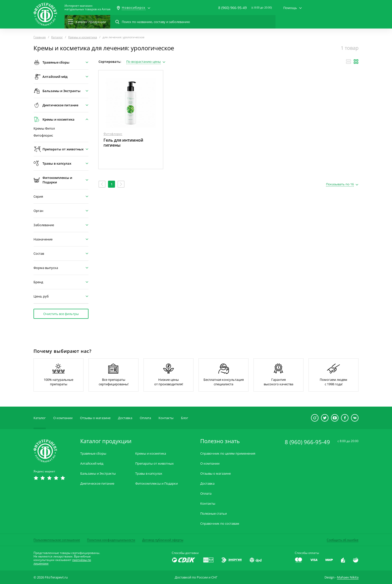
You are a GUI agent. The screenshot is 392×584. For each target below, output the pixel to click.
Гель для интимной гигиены (123, 143)
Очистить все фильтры (61, 314)
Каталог (40, 418)
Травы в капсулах (149, 474)
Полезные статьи (213, 514)
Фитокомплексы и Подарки (156, 484)
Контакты (166, 418)
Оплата (145, 418)
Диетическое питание (97, 484)
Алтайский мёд (92, 464)
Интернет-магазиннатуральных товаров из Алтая (87, 8)
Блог (185, 418)
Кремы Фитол (44, 128)
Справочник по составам (220, 524)
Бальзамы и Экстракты (98, 474)
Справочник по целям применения (228, 454)
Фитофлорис (43, 135)
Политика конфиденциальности (111, 540)
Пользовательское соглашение (57, 540)
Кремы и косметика (151, 454)
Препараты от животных (154, 464)
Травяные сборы (93, 454)
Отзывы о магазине (95, 418)
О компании (63, 418)
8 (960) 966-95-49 (232, 8)
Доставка (125, 418)
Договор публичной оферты (163, 540)
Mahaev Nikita (348, 577)
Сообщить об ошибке (343, 540)
